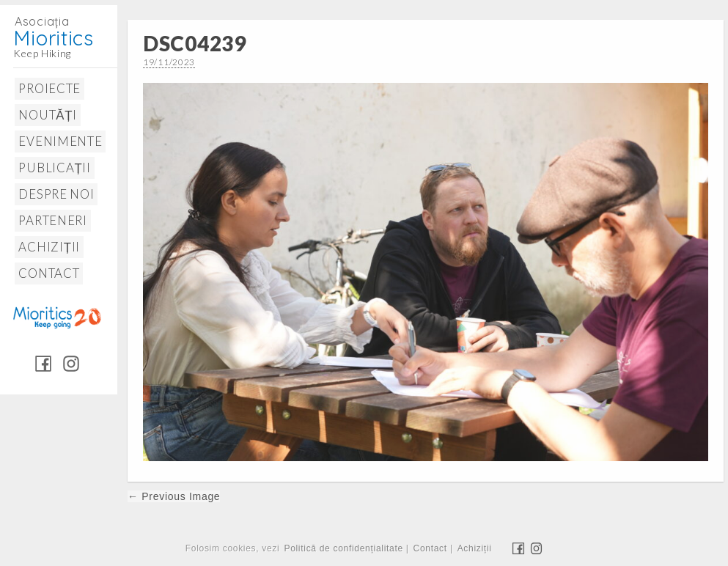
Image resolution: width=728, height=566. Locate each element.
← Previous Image (174, 496)
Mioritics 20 (56, 317)
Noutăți (47, 115)
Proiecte (49, 88)
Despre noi (56, 194)
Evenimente (60, 141)
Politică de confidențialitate (343, 548)
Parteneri (52, 220)
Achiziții (49, 247)
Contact (49, 273)
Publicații (54, 168)
